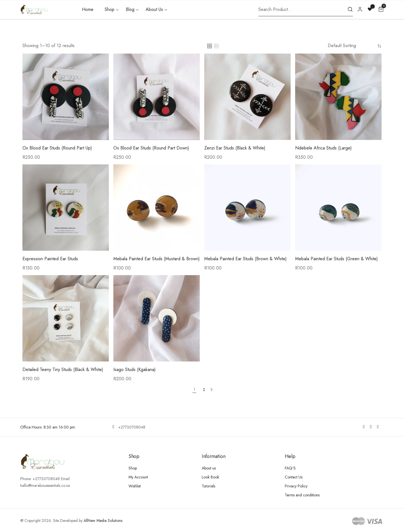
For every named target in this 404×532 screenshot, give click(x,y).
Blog (130, 9)
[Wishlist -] (370, 9)
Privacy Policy (296, 486)
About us (209, 468)
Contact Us (294, 477)
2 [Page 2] (204, 390)
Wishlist (135, 486)
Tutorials (208, 486)
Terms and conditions (302, 495)
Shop (110, 9)
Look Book (210, 477)
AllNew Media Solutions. (103, 520)
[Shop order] (352, 46)
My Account (138, 477)
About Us (154, 9)
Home (88, 9)
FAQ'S (290, 468)
